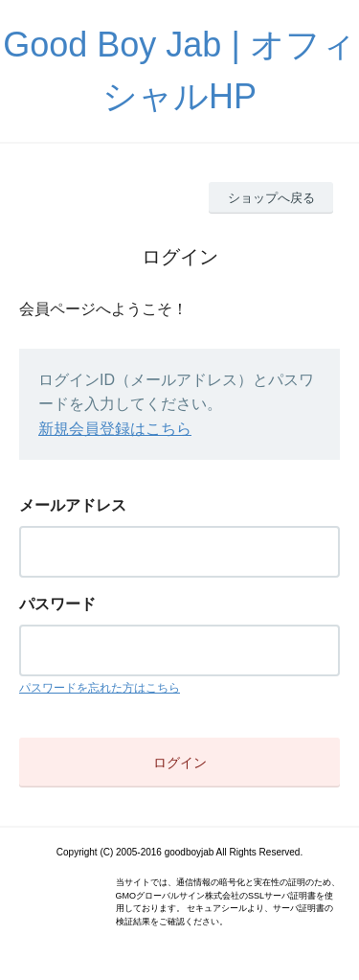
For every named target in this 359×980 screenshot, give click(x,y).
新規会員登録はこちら (115, 429)
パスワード (57, 604)
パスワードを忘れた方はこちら (100, 688)
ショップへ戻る (271, 198)
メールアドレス (73, 505)
